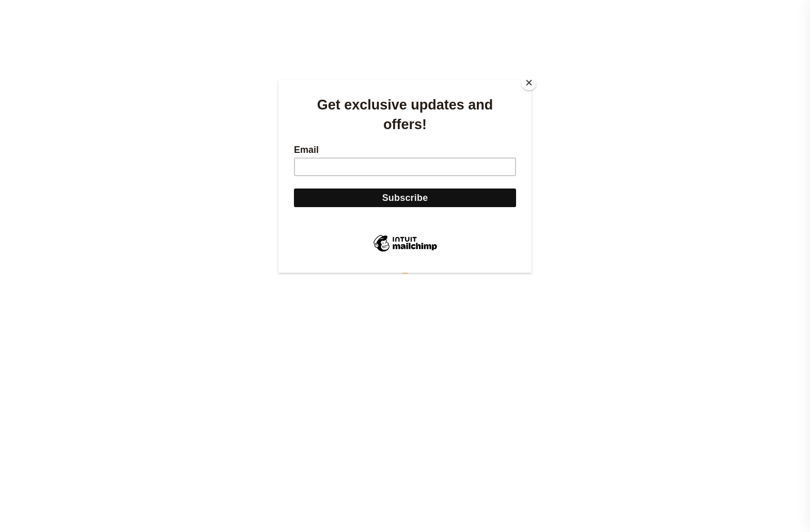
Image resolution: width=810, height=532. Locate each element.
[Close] (529, 83)
